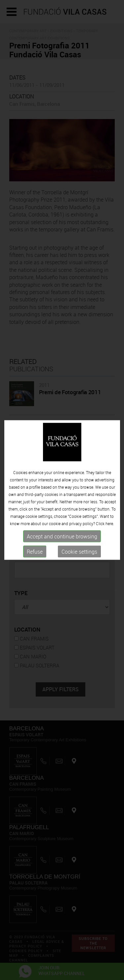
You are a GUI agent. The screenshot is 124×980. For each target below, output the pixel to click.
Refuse (35, 551)
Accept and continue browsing (62, 536)
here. (110, 523)
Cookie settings (79, 551)
